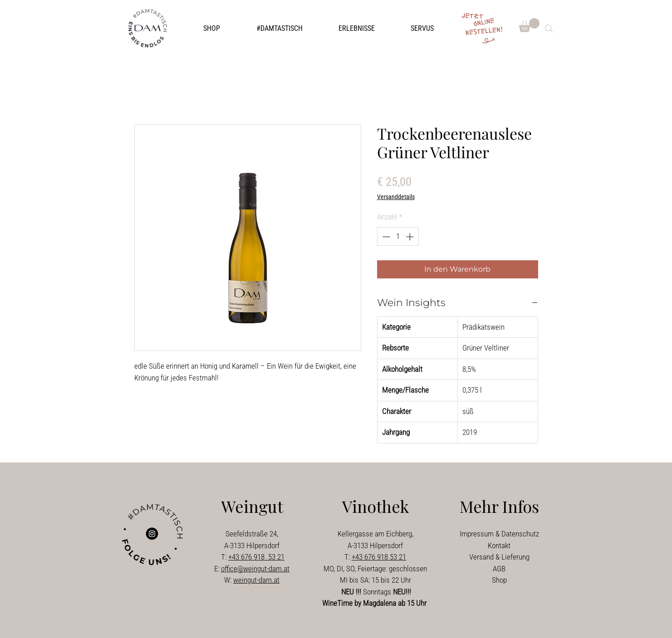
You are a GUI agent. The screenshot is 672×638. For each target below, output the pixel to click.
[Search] (549, 29)
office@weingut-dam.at (255, 569)
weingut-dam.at (256, 580)
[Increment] (411, 237)
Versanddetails (396, 197)
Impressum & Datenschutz (499, 534)
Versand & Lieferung (499, 557)
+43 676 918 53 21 (256, 557)
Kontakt (499, 545)
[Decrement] (385, 237)
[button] (280, 29)
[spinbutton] (398, 237)
